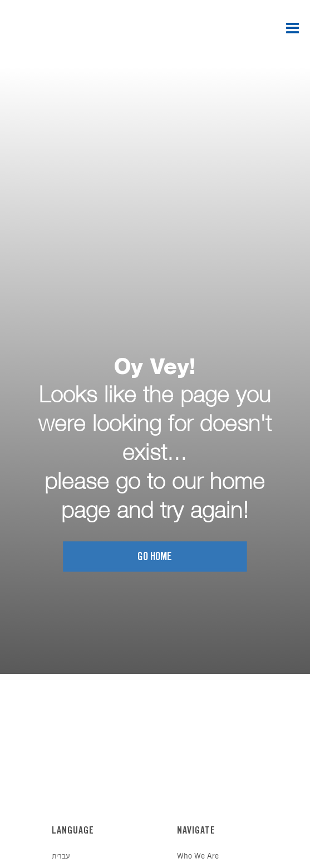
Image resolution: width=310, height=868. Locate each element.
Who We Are (198, 857)
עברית (61, 857)
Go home (155, 557)
